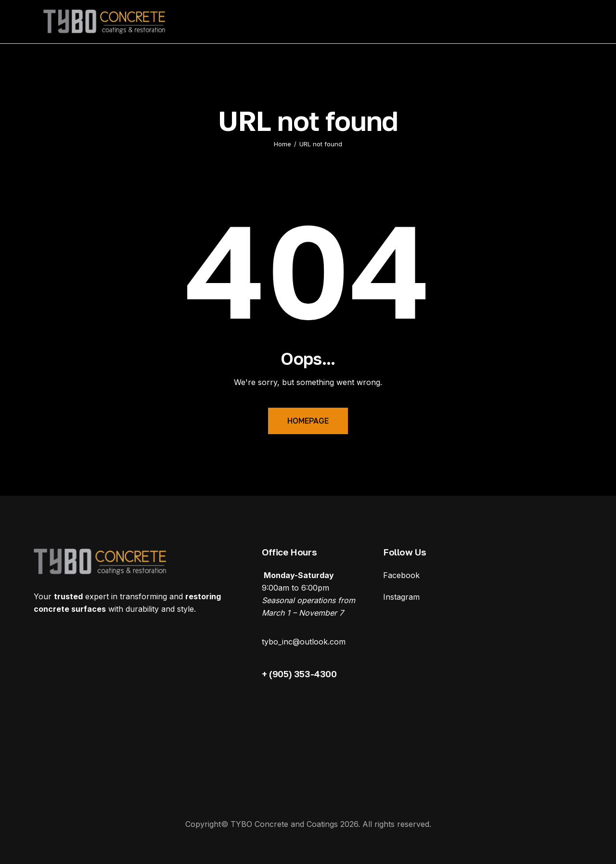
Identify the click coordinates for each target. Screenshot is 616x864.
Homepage (308, 421)
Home (282, 144)
